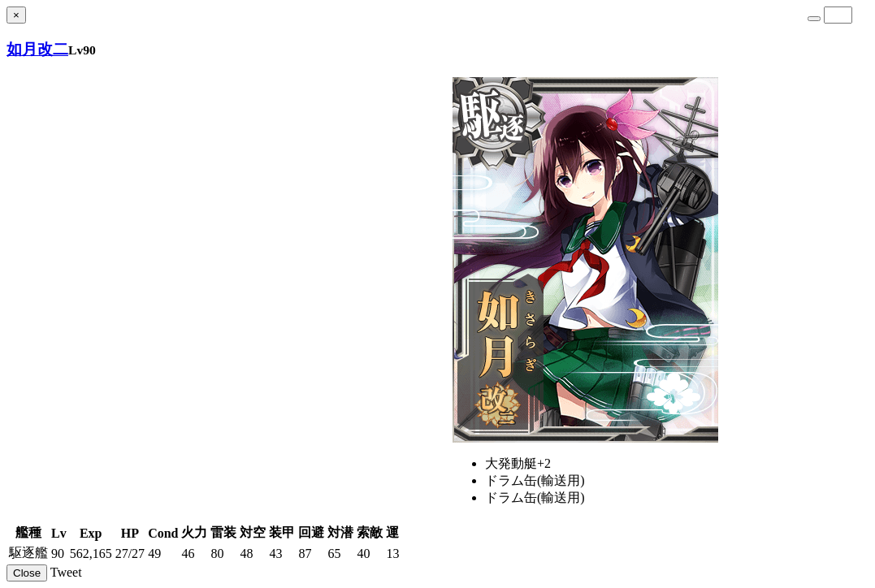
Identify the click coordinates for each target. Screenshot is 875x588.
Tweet (66, 572)
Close (27, 573)
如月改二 (37, 49)
